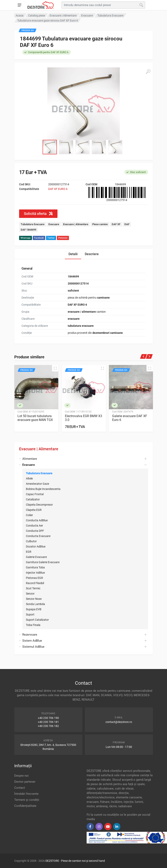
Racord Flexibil (35, 583)
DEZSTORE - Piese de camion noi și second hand (75, 861)
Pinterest (63, 238)
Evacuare (54, 224)
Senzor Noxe (34, 599)
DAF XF (116, 224)
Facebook (39, 238)
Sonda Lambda (35, 604)
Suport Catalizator (37, 620)
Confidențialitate (25, 806)
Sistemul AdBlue (33, 647)
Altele (29, 478)
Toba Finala (33, 625)
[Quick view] (55, 368)
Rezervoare (30, 635)
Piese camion (100, 224)
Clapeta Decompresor (39, 505)
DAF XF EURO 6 (58, 189)
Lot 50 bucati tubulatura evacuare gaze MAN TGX (35, 418)
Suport (30, 614)
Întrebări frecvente (26, 794)
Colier (29, 515)
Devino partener (25, 782)
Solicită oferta (38, 214)
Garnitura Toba (35, 567)
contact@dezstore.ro (119, 722)
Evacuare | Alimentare (39, 449)
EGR (29, 552)
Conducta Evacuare (38, 536)
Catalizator (33, 499)
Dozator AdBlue (36, 546)
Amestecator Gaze (37, 484)
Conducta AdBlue (37, 520)
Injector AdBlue (35, 573)
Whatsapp (26, 238)
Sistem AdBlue (32, 641)
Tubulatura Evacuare (39, 473)
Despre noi (22, 776)
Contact (20, 788)
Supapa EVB (34, 609)
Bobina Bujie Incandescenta (43, 489)
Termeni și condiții (27, 800)
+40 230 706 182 (48, 726)
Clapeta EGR (34, 510)
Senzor (30, 594)
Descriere (92, 254)
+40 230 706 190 (48, 718)
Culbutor (31, 541)
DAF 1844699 (28, 230)
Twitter (51, 238)
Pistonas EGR (34, 578)
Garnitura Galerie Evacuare (43, 562)
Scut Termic (33, 588)
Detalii (73, 254)
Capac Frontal (35, 494)
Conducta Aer (34, 526)
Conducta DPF (35, 531)
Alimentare (30, 459)
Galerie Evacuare (36, 557)
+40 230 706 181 (48, 722)
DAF (127, 224)
